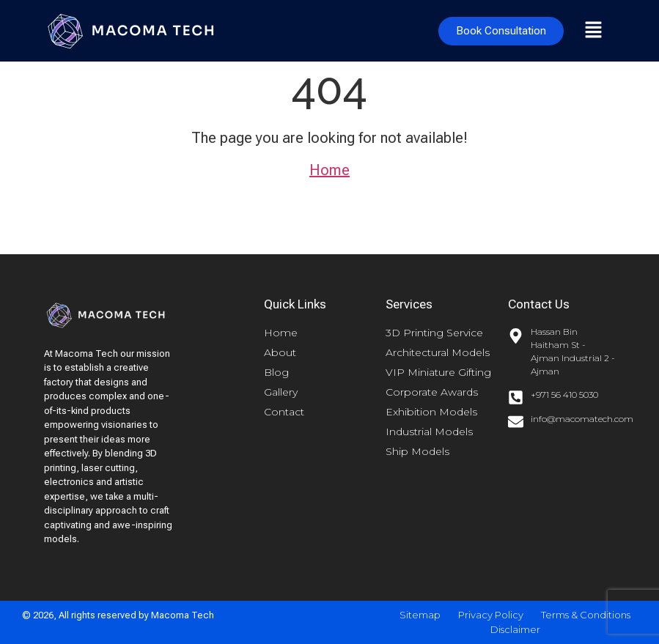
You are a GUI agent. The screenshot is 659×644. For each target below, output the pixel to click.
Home (329, 170)
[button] (593, 31)
